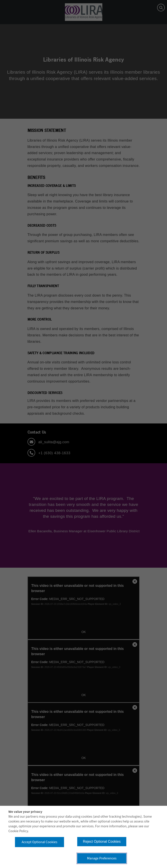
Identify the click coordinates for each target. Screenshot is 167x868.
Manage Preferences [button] (102, 858)
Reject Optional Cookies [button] (102, 842)
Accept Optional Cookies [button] (39, 842)
